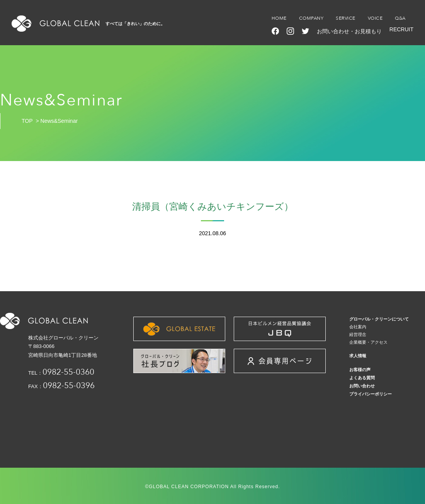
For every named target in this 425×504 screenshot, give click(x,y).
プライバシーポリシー (371, 394)
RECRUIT (401, 29)
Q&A (400, 18)
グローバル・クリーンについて (379, 319)
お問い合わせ (362, 386)
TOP (27, 121)
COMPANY (311, 18)
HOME (279, 18)
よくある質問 (362, 378)
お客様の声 (360, 370)
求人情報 (358, 356)
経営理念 (358, 334)
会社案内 (358, 327)
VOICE (375, 18)
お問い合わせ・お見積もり (349, 31)
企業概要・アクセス (368, 342)
